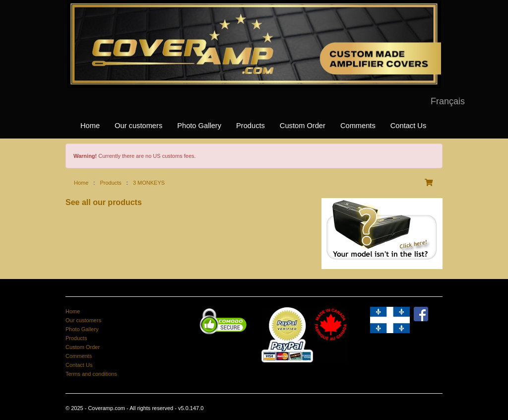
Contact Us (409, 126)
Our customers (138, 126)
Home (90, 126)
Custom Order (303, 126)
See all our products (104, 202)
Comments (358, 126)
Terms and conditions (91, 374)
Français (448, 101)
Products (251, 126)
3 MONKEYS (149, 183)
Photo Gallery (199, 126)
